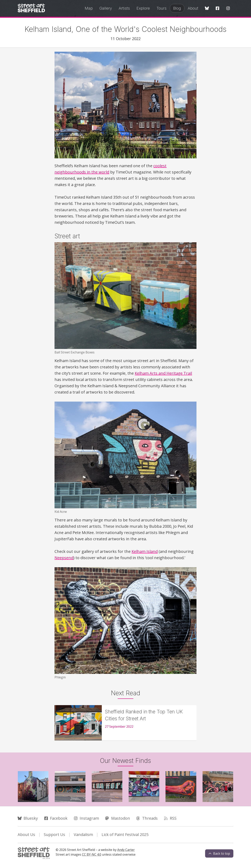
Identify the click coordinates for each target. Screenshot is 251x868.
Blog (177, 8)
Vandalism (83, 835)
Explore (143, 8)
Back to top (219, 853)
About (193, 8)
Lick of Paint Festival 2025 (125, 835)
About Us (26, 835)
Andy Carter (126, 850)
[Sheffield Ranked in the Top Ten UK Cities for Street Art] (125, 723)
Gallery (106, 8)
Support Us (54, 835)
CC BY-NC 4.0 (92, 854)
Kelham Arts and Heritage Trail (163, 373)
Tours (161, 8)
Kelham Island (145, 551)
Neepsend (64, 558)
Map (89, 8)
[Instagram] (228, 9)
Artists (124, 8)
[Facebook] (217, 9)
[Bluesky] (207, 9)
